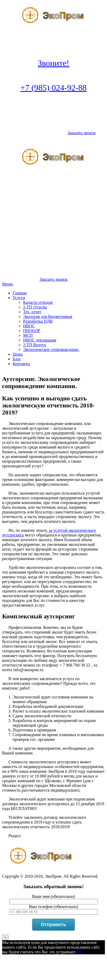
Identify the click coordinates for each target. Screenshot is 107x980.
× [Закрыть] (5, 937)
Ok (79, 952)
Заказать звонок (82, 133)
